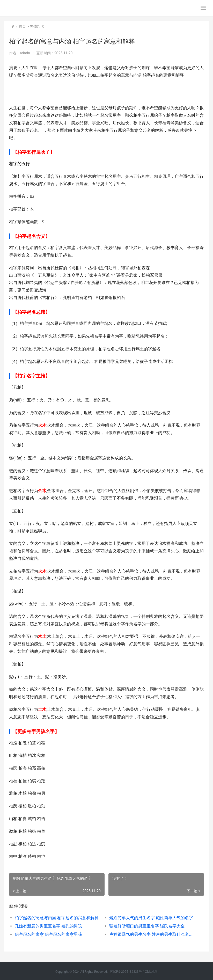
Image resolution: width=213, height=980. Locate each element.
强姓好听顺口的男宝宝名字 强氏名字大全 (147, 926)
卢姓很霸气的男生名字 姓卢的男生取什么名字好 (152, 934)
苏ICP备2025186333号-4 (127, 972)
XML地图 (151, 972)
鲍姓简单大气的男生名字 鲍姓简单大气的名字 (151, 918)
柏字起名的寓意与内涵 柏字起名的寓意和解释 (57, 918)
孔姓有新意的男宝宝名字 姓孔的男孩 (48, 926)
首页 (22, 26)
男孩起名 (37, 26)
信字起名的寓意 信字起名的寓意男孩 (48, 934)
